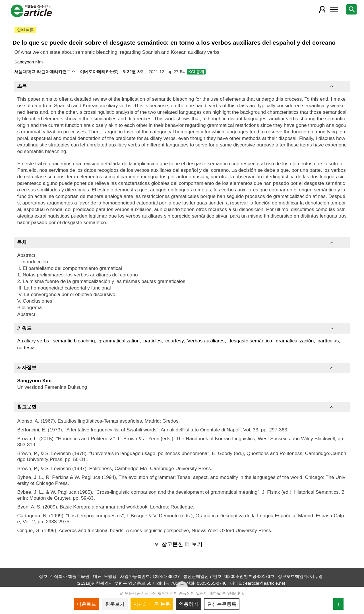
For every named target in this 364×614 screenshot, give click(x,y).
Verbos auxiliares (206, 341)
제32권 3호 (134, 72)
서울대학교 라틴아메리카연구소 (45, 72)
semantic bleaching (74, 341)
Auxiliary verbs (33, 341)
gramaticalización (295, 341)
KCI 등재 (196, 72)
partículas (328, 341)
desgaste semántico (250, 341)
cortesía (26, 348)
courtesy (174, 341)
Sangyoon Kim (28, 62)
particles (152, 341)
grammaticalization (119, 341)
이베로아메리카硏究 (100, 72)
